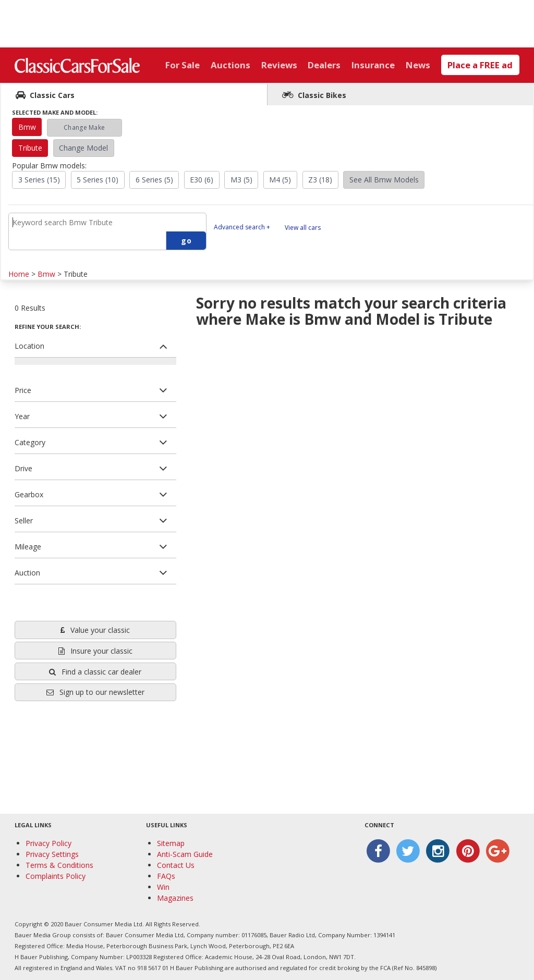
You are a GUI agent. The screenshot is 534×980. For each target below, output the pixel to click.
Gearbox (29, 494)
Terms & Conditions (59, 865)
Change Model (83, 148)
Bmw (27, 127)
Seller (24, 520)
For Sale (183, 65)
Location (29, 346)
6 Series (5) (154, 180)
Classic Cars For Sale (77, 65)
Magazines (175, 898)
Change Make (84, 127)
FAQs (166, 876)
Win (163, 887)
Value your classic (95, 630)
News (418, 65)
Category (30, 442)
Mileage (28, 547)
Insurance (373, 65)
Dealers (324, 65)
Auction (27, 573)
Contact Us (176, 865)
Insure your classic (95, 651)
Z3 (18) (320, 180)
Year (22, 416)
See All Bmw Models (384, 180)
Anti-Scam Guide (185, 854)
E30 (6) (202, 180)
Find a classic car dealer (95, 672)
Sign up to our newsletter (95, 692)
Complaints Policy (56, 876)
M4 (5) (280, 180)
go (186, 241)
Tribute (30, 148)
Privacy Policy (48, 843)
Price (23, 390)
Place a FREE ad (480, 65)
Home (19, 274)
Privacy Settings (52, 854)
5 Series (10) (98, 180)
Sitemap (171, 843)
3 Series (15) (39, 180)
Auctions (230, 65)
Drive (23, 468)
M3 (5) (241, 180)
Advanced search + (242, 227)
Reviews (279, 65)
